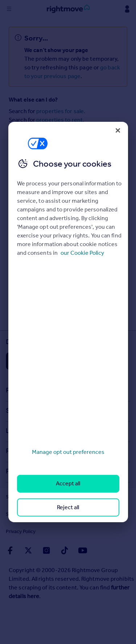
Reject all (68, 507)
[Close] (118, 130)
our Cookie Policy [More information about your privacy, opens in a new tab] (82, 253)
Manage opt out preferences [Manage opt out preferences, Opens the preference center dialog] (68, 452)
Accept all (68, 483)
